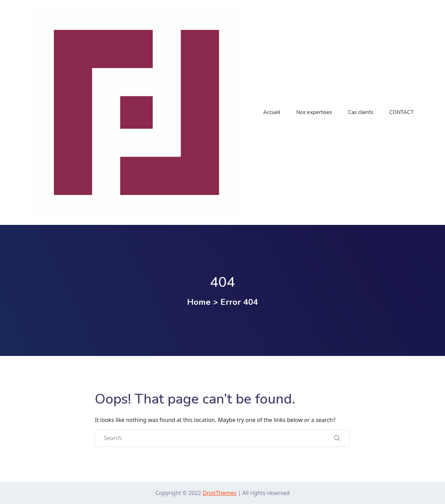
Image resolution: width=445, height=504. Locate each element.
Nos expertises (314, 112)
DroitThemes (220, 493)
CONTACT (402, 112)
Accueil (272, 112)
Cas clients (361, 112)
